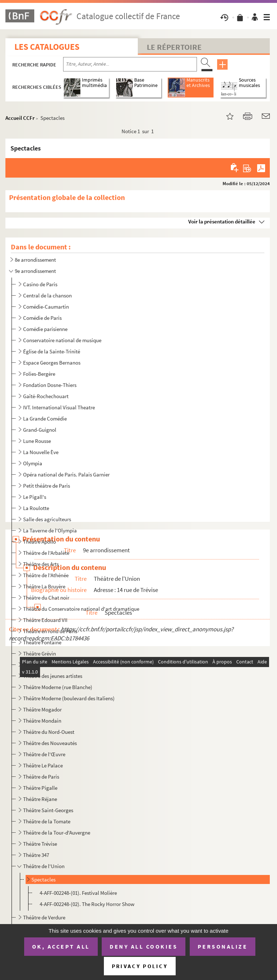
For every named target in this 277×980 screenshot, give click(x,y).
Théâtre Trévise (40, 844)
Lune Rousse (37, 441)
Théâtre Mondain (42, 721)
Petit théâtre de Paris (47, 486)
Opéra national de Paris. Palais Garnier (66, 474)
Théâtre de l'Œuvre (44, 754)
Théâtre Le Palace (43, 765)
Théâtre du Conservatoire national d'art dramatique (81, 609)
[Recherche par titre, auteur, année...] (130, 64)
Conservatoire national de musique (62, 340)
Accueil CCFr (20, 118)
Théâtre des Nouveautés (50, 743)
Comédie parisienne (45, 329)
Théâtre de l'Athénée (46, 575)
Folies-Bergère (39, 374)
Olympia (33, 463)
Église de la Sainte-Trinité (52, 351)
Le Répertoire (174, 47)
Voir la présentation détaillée (222, 221)
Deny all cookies (144, 946)
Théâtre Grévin (39, 654)
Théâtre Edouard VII (45, 620)
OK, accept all (61, 946)
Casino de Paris (40, 284)
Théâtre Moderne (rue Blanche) (58, 687)
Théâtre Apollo (39, 542)
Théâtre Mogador (42, 709)
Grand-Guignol (40, 430)
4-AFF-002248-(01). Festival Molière (78, 893)
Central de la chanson (47, 295)
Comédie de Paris (42, 318)
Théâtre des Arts (41, 564)
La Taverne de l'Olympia (50, 530)
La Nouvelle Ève (41, 452)
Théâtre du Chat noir (46, 598)
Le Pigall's (35, 497)
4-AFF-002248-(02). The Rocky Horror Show (87, 904)
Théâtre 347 (36, 855)
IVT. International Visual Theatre (59, 407)
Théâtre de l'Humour (46, 665)
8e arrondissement (35, 260)
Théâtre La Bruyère (44, 586)
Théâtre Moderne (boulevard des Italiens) (69, 698)
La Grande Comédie (45, 419)
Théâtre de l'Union (44, 866)
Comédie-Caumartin (46, 307)
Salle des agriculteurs (47, 519)
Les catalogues (47, 47)
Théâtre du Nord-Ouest (49, 732)
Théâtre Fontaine (42, 642)
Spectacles (43, 879)
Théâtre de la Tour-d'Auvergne (57, 833)
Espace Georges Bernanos (52, 363)
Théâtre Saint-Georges (48, 810)
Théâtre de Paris (41, 777)
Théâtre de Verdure (44, 917)
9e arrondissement (35, 271)
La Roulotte (36, 508)
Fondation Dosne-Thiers (50, 385)
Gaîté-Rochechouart (46, 396)
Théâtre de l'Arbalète (46, 553)
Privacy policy (140, 966)
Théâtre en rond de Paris (50, 631)
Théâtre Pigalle (40, 788)
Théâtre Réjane (40, 799)
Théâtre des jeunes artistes (53, 676)
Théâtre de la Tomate (47, 821)
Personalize (223, 946)
